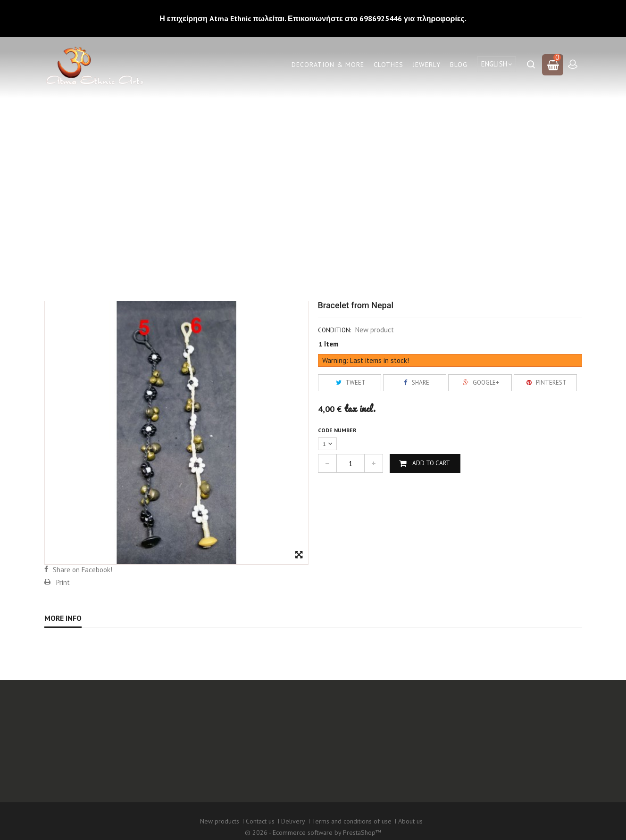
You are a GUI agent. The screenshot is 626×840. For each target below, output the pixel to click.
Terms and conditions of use (352, 813)
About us (410, 813)
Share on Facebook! (83, 570)
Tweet (350, 383)
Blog (459, 65)
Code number (338, 430)
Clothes (388, 65)
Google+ (480, 383)
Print (63, 582)
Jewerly (427, 65)
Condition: (334, 330)
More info (63, 618)
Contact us (260, 813)
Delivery (293, 813)
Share (415, 383)
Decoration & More (328, 65)
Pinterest (545, 383)
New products (220, 813)
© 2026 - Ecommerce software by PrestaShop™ (313, 823)
